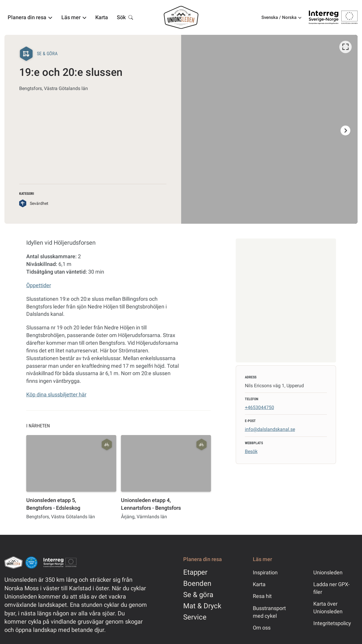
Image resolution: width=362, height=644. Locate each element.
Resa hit (262, 596)
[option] (269, 129)
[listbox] (270, 129)
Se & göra (198, 595)
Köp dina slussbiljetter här (56, 394)
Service (195, 617)
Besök (251, 451)
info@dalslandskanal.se (270, 429)
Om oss (262, 628)
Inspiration (265, 572)
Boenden (197, 583)
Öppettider (39, 285)
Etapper (195, 572)
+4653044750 (259, 407)
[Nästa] (345, 130)
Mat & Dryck (202, 606)
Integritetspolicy (332, 623)
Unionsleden (328, 572)
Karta (259, 584)
